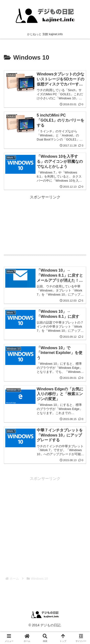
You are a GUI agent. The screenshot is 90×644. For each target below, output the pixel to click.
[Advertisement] (45, 226)
